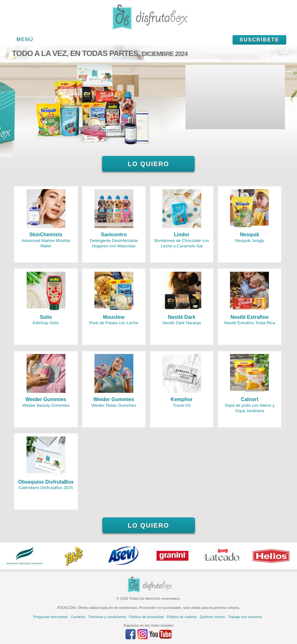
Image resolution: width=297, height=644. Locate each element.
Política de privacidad (146, 617)
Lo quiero (148, 164)
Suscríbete (259, 40)
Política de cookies (182, 617)
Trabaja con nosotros (245, 617)
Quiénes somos (212, 617)
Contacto (78, 617)
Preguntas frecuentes (50, 617)
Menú (25, 39)
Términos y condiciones (107, 617)
